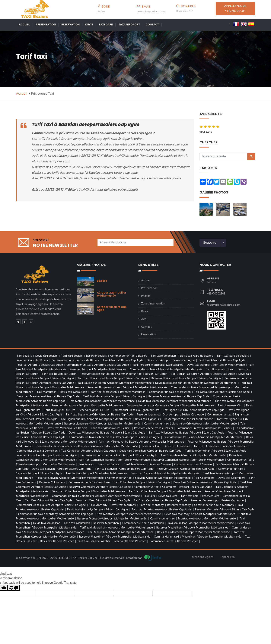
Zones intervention (153, 304)
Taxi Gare (106, 25)
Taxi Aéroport (129, 25)
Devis (89, 25)
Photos (146, 296)
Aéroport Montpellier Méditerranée (112, 294)
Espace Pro (228, 557)
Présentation (46, 25)
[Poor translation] (14, 588)
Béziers (102, 281)
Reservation (70, 25)
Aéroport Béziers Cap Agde (112, 308)
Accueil (24, 25)
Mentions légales (203, 557)
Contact (152, 25)
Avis (144, 319)
